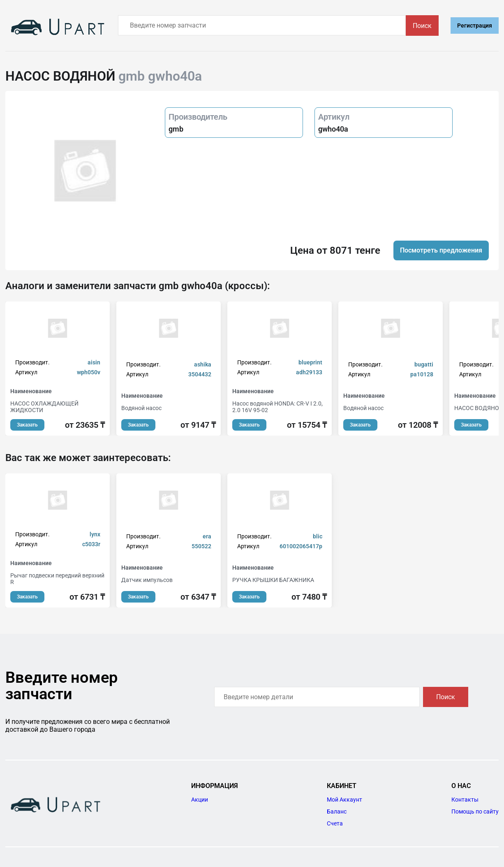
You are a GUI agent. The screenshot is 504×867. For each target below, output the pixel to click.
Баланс (337, 811)
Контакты (465, 800)
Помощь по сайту (475, 811)
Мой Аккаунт (344, 800)
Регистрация (475, 25)
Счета (335, 823)
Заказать (27, 425)
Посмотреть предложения (441, 250)
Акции (200, 800)
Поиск (422, 26)
